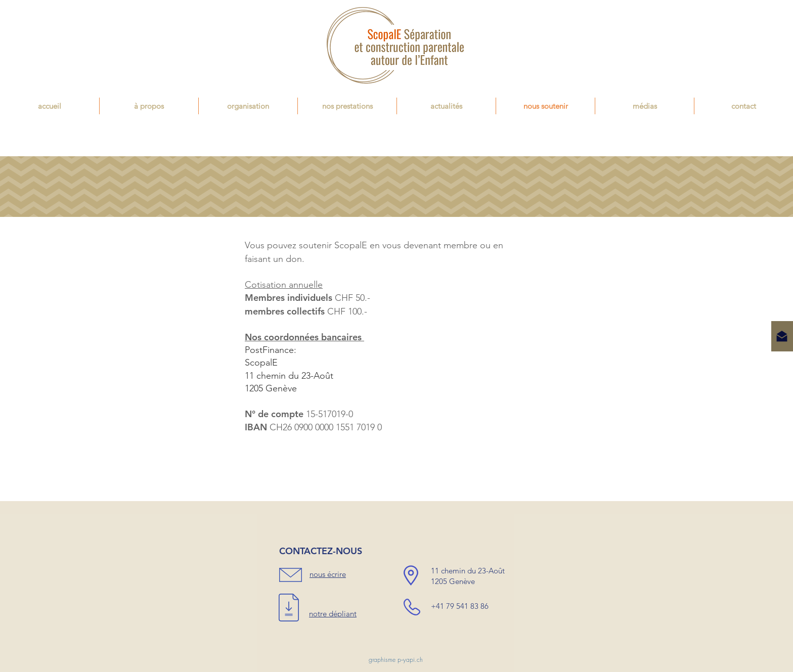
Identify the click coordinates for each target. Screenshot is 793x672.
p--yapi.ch (410, 660)
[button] (347, 106)
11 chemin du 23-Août (289, 376)
